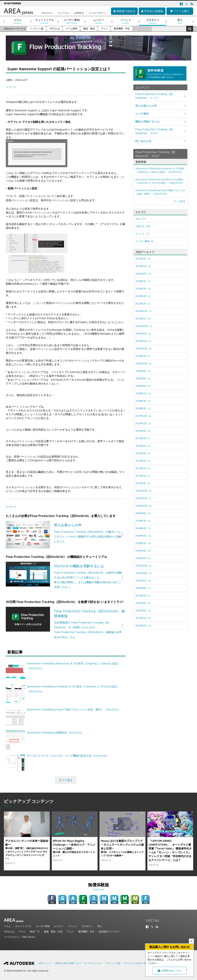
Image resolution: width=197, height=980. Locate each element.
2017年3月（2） (144, 468)
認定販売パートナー (109, 932)
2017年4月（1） (144, 461)
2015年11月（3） (144, 573)
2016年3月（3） (144, 543)
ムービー (59, 926)
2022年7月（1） (144, 281)
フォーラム (63, 13)
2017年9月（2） (144, 431)
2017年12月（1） (144, 416)
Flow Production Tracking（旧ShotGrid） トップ (154, 96)
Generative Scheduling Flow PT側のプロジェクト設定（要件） (160, 192)
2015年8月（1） (144, 588)
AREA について (45, 963)
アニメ (70, 932)
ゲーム (22, 932)
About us (47, 13)
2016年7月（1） (144, 521)
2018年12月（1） (144, 363)
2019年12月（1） (144, 349)
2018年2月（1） (144, 408)
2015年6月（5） (144, 603)
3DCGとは (9, 932)
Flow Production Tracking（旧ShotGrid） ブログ (154, 131)
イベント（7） (143, 234)
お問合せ (79, 13)
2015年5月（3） (144, 611)
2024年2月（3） (144, 274)
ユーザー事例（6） (145, 241)
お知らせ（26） (144, 226)
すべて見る (66, 780)
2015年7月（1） (144, 596)
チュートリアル (23, 926)
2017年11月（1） (144, 423)
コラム (7, 926)
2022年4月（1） (144, 296)
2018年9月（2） (144, 371)
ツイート (11, 87)
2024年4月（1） (144, 266)
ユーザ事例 (142, 114)
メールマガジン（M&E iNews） (20, 937)
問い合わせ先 (143, 141)
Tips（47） (141, 219)
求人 (100, 926)
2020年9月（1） (144, 334)
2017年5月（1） (144, 453)
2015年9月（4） (144, 581)
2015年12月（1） (144, 566)
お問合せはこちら (169, 970)
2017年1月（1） (143, 483)
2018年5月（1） (144, 393)
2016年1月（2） (144, 558)
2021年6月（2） (144, 319)
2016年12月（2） (144, 491)
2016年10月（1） (144, 506)
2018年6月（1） (144, 386)
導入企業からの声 (146, 106)
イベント (72, 926)
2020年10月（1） (144, 326)
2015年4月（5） (144, 618)
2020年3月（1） (144, 341)
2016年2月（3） (144, 551)
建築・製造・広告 (53, 932)
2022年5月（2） (144, 289)
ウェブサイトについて (93, 963)
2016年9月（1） (144, 513)
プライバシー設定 (113, 963)
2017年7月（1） (144, 438)
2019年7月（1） (144, 356)
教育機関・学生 (86, 932)
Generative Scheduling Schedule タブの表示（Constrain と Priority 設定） (160, 181)
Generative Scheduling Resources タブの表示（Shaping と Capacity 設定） (160, 170)
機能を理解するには (147, 122)
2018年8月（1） (144, 378)
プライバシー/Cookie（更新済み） (138, 963)
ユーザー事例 (43, 926)
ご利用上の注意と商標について (68, 963)
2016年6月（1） (144, 528)
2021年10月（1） (144, 311)
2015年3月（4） (144, 626)
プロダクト (87, 926)
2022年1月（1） (144, 304)
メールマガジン (97, 13)
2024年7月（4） (144, 259)
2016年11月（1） (144, 498)
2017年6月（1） (144, 446)
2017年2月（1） (144, 476)
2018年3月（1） (144, 401)
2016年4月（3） (144, 536)
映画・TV (35, 932)
